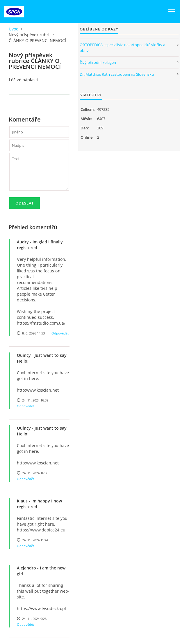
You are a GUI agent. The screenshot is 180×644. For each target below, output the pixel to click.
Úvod (14, 29)
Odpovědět (60, 333)
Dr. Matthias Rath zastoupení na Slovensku (117, 74)
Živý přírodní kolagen (98, 62)
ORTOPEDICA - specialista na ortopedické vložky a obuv (122, 48)
